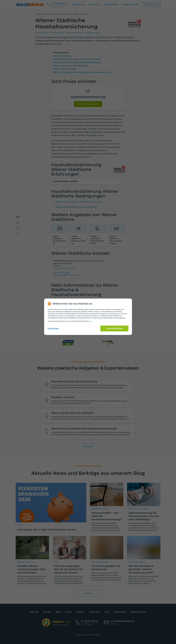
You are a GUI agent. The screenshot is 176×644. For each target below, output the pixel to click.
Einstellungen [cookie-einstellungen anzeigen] (53, 328)
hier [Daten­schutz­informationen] (90, 321)
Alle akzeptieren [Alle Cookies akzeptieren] (114, 328)
